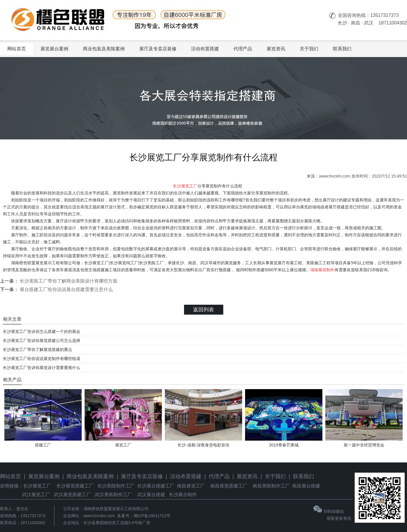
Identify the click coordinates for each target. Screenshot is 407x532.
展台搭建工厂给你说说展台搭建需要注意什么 (66, 289)
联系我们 (342, 49)
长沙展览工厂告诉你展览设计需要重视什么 (42, 368)
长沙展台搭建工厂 (156, 486)
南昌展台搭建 (306, 486)
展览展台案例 (54, 49)
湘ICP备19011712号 (152, 516)
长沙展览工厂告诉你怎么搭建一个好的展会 (42, 331)
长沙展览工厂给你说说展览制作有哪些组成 (42, 359)
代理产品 (243, 49)
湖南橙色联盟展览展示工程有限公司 (116, 509)
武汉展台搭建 (151, 495)
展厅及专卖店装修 (158, 49)
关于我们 (309, 49)
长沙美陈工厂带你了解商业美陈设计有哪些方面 (68, 281)
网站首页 (17, 49)
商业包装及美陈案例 (104, 49)
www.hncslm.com (335, 176)
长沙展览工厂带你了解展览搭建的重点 (38, 350)
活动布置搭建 (205, 49)
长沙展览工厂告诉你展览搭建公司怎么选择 (42, 341)
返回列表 (203, 310)
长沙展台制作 (183, 495)
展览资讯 (276, 49)
